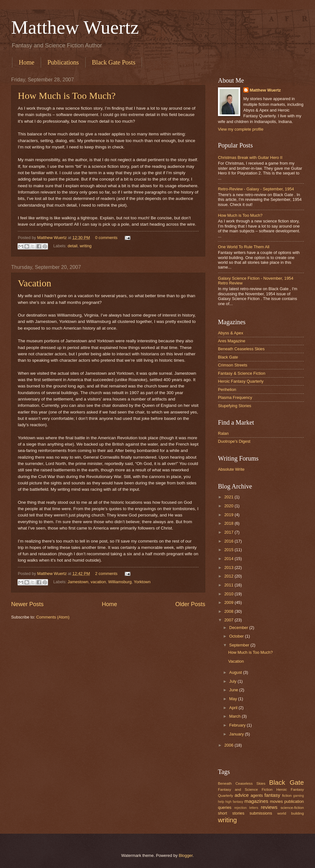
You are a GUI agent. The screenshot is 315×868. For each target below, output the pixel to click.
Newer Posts (27, 604)
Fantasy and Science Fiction (245, 789)
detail (73, 246)
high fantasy (234, 802)
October (237, 636)
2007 (229, 620)
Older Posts (190, 604)
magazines (256, 801)
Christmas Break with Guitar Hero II (250, 157)
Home (27, 62)
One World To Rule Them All (244, 247)
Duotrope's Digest (234, 441)
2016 (229, 541)
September (240, 645)
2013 (229, 567)
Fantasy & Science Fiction (242, 373)
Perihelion (227, 390)
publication (294, 801)
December (239, 628)
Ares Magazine (232, 341)
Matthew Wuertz (75, 27)
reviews (269, 807)
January (237, 734)
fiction (287, 796)
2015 (229, 550)
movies (276, 801)
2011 (229, 585)
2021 (229, 497)
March (235, 716)
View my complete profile (241, 129)
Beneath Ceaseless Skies (241, 349)
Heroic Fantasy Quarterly (241, 381)
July (233, 681)
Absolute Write (231, 469)
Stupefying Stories (235, 406)
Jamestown (78, 582)
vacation (98, 582)
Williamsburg (120, 582)
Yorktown (142, 582)
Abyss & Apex (231, 333)
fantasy (272, 795)
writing (86, 246)
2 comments (106, 574)
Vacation (35, 283)
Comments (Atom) (53, 617)
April (234, 708)
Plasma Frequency (235, 397)
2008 (229, 611)
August (236, 672)
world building (290, 813)
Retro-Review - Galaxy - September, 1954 (256, 189)
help (221, 802)
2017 (229, 532)
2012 (229, 576)
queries (225, 807)
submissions (261, 813)
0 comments (106, 238)
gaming (298, 796)
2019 (229, 515)
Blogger (186, 855)
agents (257, 795)
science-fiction (292, 808)
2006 (229, 745)
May (234, 699)
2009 (229, 602)
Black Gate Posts (114, 62)
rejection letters (246, 808)
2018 (229, 523)
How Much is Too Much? (67, 96)
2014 (229, 559)
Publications (63, 62)
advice (242, 795)
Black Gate (228, 357)
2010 (229, 594)
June (234, 690)
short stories (231, 813)
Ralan (223, 433)
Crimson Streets (233, 365)
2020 (229, 506)
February (238, 725)
